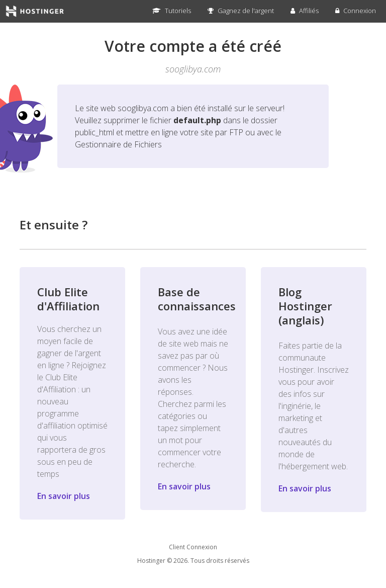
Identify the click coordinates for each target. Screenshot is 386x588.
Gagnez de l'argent (241, 11)
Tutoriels (172, 11)
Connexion (356, 11)
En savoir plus (64, 496)
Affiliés (305, 11)
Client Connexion (193, 547)
